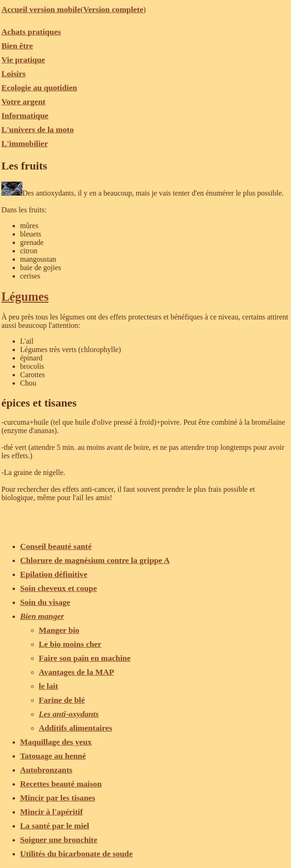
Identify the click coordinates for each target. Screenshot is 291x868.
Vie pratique (23, 60)
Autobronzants (46, 770)
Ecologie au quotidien (39, 88)
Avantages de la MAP (76, 672)
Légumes (25, 297)
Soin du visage (45, 602)
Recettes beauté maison (61, 784)
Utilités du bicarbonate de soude (76, 854)
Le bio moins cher (70, 644)
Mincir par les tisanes (58, 798)
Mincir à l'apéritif (52, 812)
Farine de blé (62, 700)
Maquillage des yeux (56, 742)
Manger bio (59, 630)
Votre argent (23, 102)
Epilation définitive (54, 574)
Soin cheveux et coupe (59, 588)
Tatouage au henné (53, 756)
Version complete (113, 9)
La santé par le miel (55, 826)
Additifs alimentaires (76, 728)
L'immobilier (25, 143)
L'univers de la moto (38, 129)
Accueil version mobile (41, 9)
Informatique (25, 115)
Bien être (17, 46)
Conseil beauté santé (56, 546)
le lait (48, 686)
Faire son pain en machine (85, 658)
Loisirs (14, 74)
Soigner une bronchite (59, 840)
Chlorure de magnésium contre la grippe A (95, 560)
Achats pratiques (31, 32)
